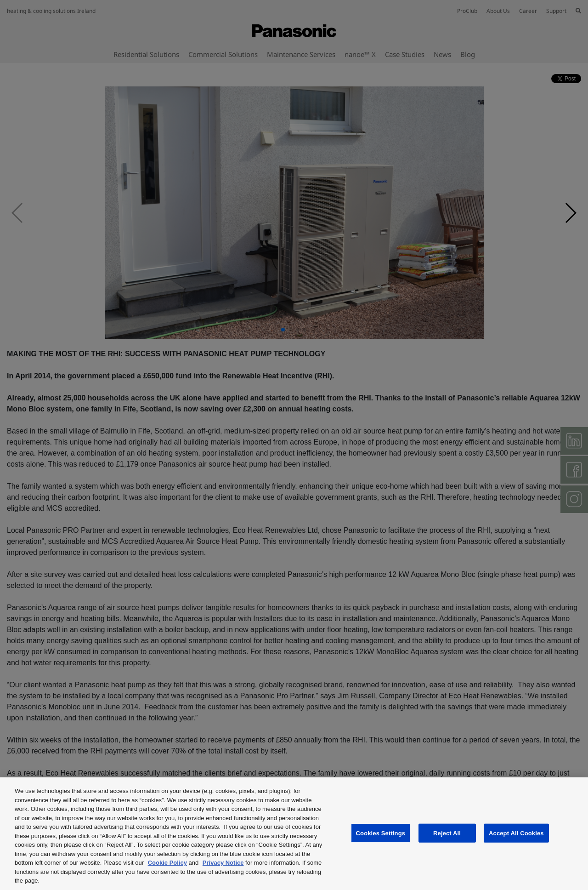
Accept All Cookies (516, 833)
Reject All (447, 833)
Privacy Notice (223, 863)
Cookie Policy (167, 863)
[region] (294, 834)
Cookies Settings (381, 833)
